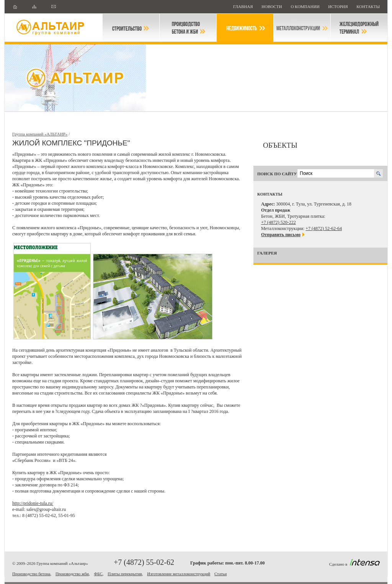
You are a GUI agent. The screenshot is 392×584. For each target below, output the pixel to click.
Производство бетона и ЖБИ (188, 28)
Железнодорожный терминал (359, 28)
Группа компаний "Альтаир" (54, 28)
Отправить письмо (281, 235)
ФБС (98, 574)
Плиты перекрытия (125, 574)
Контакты (368, 7)
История (338, 7)
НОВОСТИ (272, 7)
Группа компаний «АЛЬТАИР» (40, 134)
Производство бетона (31, 574)
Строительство (131, 28)
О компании (305, 7)
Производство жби (72, 574)
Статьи (220, 574)
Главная (243, 7)
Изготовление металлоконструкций (179, 574)
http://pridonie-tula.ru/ (33, 503)
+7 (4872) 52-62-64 (324, 228)
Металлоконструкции (302, 28)
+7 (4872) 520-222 (278, 222)
